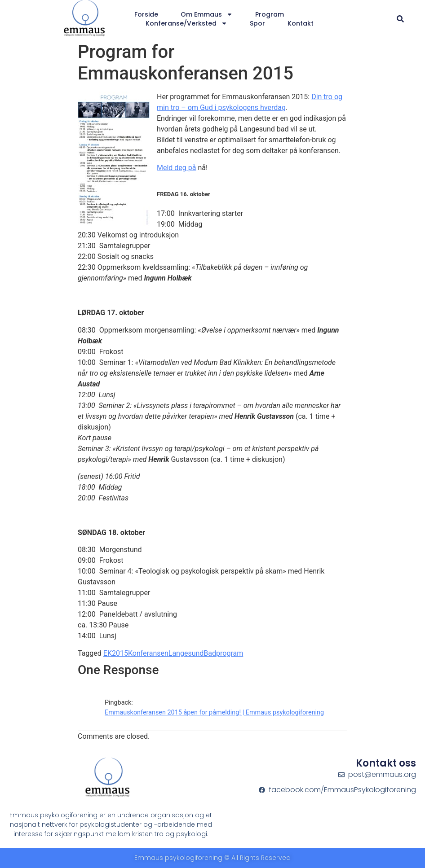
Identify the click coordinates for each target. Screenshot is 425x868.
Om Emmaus (207, 14)
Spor (257, 23)
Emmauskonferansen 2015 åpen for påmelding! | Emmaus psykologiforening (214, 712)
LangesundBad (192, 653)
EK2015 (116, 653)
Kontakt (301, 23)
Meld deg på (176, 168)
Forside (146, 14)
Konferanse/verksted (186, 23)
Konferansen (148, 653)
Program (270, 14)
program (230, 653)
